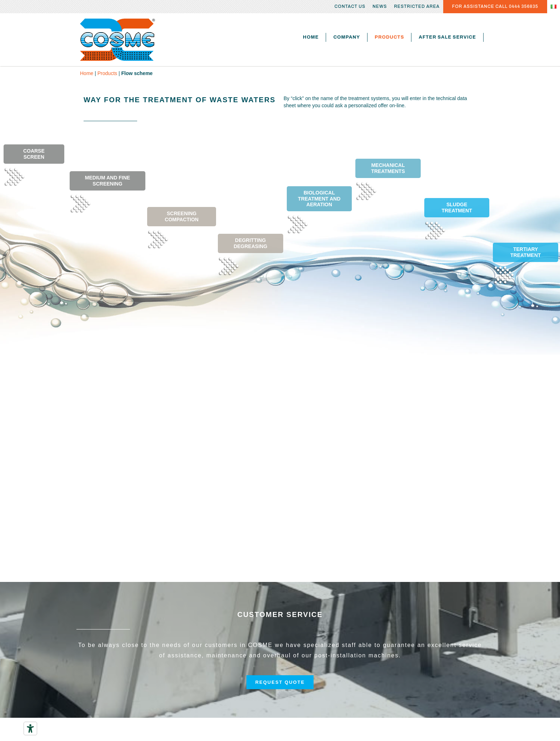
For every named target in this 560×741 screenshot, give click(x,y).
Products (389, 37)
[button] (280, 682)
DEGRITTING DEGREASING (250, 243)
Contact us (350, 6)
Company (347, 37)
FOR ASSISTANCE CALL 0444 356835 (495, 6)
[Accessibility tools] (30, 728)
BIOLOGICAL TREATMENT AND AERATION (319, 199)
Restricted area (417, 6)
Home (311, 37)
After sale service (447, 37)
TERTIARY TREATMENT (526, 252)
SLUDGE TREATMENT (457, 208)
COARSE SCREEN (34, 154)
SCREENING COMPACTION (182, 216)
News (380, 6)
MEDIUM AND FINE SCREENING (107, 181)
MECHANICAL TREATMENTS (388, 168)
